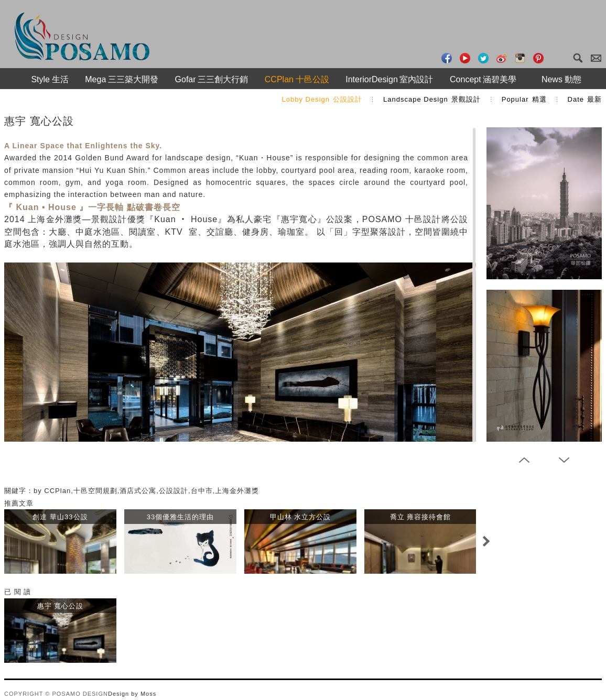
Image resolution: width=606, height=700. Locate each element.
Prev (524, 460)
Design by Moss (132, 694)
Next (486, 541)
